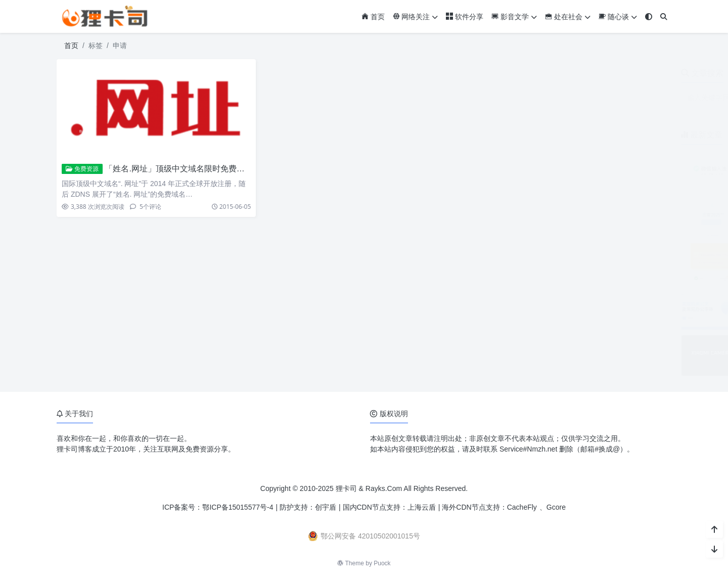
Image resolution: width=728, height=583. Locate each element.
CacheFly (522, 507)
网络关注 (416, 17)
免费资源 (82, 169)
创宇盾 (326, 507)
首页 (373, 17)
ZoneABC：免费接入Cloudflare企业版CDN (609, 248)
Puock (382, 563)
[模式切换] (649, 17)
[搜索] (664, 17)
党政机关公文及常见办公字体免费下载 (602, 294)
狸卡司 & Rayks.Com (369, 488)
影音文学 (514, 17)
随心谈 (618, 17)
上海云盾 (422, 507)
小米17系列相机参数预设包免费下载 (599, 340)
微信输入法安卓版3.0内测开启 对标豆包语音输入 (619, 156)
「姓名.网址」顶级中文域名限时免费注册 (178, 169)
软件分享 (465, 17)
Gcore (556, 507)
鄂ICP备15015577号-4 (238, 507)
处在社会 (568, 17)
